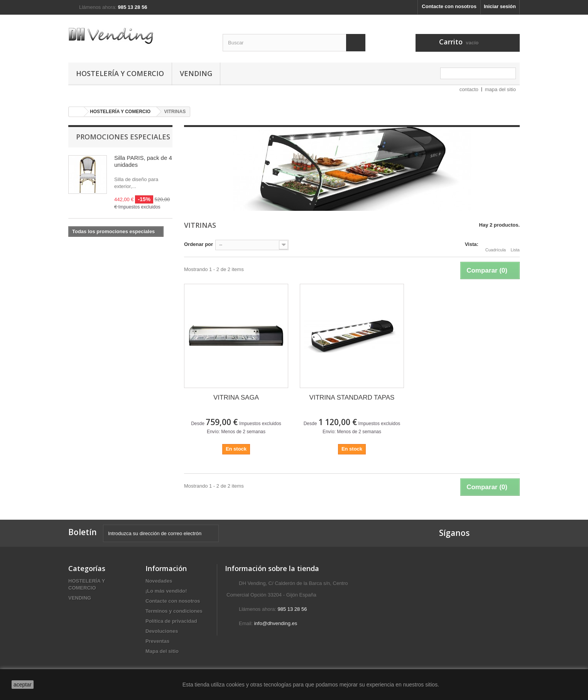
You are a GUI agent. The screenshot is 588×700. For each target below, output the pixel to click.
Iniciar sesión (500, 6)
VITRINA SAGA (236, 397)
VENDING (196, 73)
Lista (515, 245)
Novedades (159, 581)
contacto (469, 89)
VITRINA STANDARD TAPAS (352, 397)
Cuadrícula (496, 245)
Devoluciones (162, 631)
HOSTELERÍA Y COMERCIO (120, 73)
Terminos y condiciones (174, 611)
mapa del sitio (500, 89)
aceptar (23, 685)
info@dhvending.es (276, 623)
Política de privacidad (171, 621)
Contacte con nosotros (449, 6)
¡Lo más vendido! (166, 591)
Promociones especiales (123, 137)
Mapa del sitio (162, 651)
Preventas (157, 641)
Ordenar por (199, 244)
